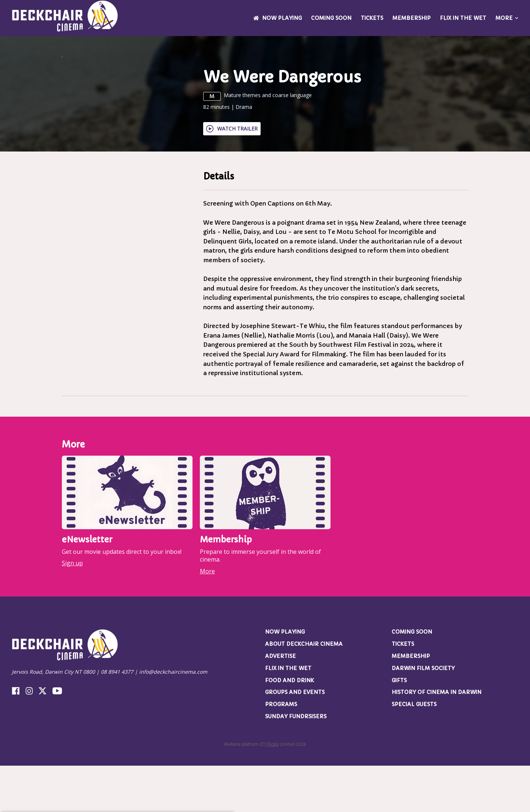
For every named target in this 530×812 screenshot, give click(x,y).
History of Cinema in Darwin (437, 739)
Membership (411, 18)
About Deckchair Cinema (304, 691)
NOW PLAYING (278, 18)
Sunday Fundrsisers (296, 763)
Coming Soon (331, 18)
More (507, 18)
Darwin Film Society (423, 715)
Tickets (372, 18)
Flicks (273, 791)
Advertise (280, 702)
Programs (281, 751)
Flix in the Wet (463, 18)
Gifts (399, 727)
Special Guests (414, 751)
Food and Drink (289, 727)
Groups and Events (295, 739)
